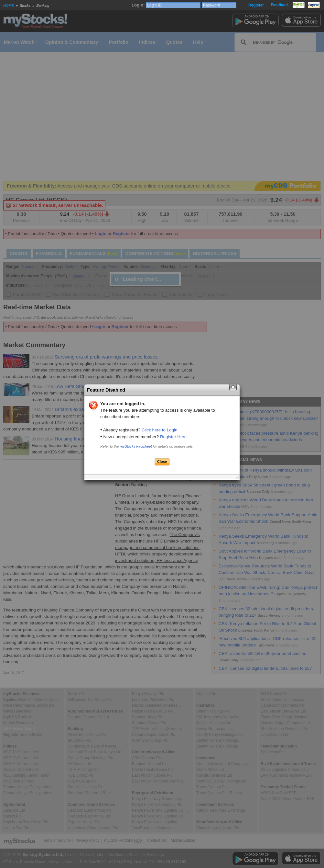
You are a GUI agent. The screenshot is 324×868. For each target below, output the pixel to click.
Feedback (280, 5)
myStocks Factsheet (136, 446)
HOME (9, 6)
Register (256, 5)
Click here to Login (159, 430)
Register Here (173, 437)
